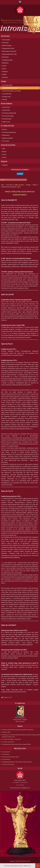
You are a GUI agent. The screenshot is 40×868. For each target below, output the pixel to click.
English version (6, 122)
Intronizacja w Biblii (7, 85)
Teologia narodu (7, 97)
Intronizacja (5, 43)
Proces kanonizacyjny (8, 116)
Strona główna (6, 40)
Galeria (4, 69)
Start (2, 185)
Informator (5, 77)
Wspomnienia (6, 135)
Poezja (4, 154)
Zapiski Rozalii (6, 110)
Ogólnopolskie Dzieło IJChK (10, 54)
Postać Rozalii (6, 107)
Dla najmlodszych (7, 119)
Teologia (28, 185)
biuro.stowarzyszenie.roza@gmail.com (20, 788)
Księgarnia (5, 165)
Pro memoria (6, 141)
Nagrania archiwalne (8, 138)
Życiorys (5, 129)
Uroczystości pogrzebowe (9, 132)
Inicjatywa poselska (7, 60)
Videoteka (5, 72)
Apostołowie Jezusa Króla (9, 51)
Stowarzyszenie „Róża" (8, 48)
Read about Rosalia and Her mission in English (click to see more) (20, 720)
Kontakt (4, 74)
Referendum (6, 57)
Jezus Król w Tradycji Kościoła (10, 88)
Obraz (4, 149)
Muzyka (4, 152)
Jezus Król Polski (7, 94)
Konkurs (5, 66)
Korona (4, 157)
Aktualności (5, 63)
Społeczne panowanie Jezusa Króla (12, 91)
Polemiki (5, 100)
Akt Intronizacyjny (7, 46)
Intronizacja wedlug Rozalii (9, 113)
